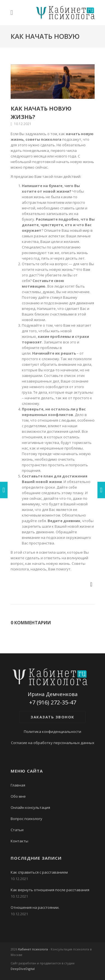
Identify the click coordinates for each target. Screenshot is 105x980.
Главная (18, 785)
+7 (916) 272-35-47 (53, 702)
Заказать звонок (53, 717)
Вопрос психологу (26, 819)
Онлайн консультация (30, 807)
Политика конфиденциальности (53, 732)
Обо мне (18, 796)
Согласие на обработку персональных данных (53, 743)
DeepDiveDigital (23, 969)
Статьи (17, 830)
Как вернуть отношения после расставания (50, 890)
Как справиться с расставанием (39, 872)
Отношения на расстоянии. (35, 907)
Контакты (19, 841)
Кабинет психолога (33, 949)
